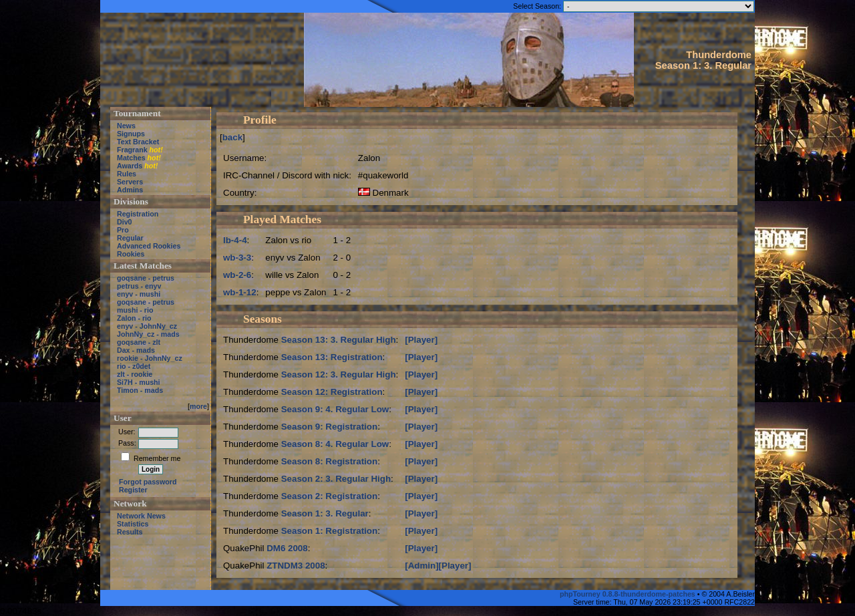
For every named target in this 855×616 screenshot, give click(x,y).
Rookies (131, 254)
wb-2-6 (237, 275)
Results (130, 532)
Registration (138, 214)
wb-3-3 (237, 258)
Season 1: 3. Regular (325, 513)
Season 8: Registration (329, 461)
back (232, 137)
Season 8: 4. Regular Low (335, 444)
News (126, 126)
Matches (131, 158)
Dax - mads (136, 350)
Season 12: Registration (332, 392)
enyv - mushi (139, 294)
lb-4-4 (235, 240)
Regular (130, 238)
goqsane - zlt (139, 342)
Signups (131, 134)
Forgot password (148, 482)
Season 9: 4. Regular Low (335, 409)
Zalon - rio (134, 318)
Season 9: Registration (329, 427)
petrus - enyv (139, 286)
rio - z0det (134, 366)
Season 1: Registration (329, 531)
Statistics (133, 524)
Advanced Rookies (149, 246)
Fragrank (132, 150)
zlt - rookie (135, 374)
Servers (130, 182)
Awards (130, 166)
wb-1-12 (240, 292)
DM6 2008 (287, 548)
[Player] (421, 340)
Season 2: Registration (329, 496)
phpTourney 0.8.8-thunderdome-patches (629, 594)
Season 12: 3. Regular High (339, 374)
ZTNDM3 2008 (296, 566)
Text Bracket (138, 142)
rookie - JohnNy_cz (150, 358)
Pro (123, 230)
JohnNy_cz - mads (148, 334)
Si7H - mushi (139, 382)
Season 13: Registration (332, 357)
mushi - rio (135, 310)
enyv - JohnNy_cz (147, 326)
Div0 (125, 222)
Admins (130, 190)
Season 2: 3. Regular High (336, 479)
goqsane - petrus (146, 278)
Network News (141, 516)
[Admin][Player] (438, 566)
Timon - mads (140, 390)
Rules (127, 174)
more (198, 406)
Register (133, 490)
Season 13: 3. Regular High (339, 340)
